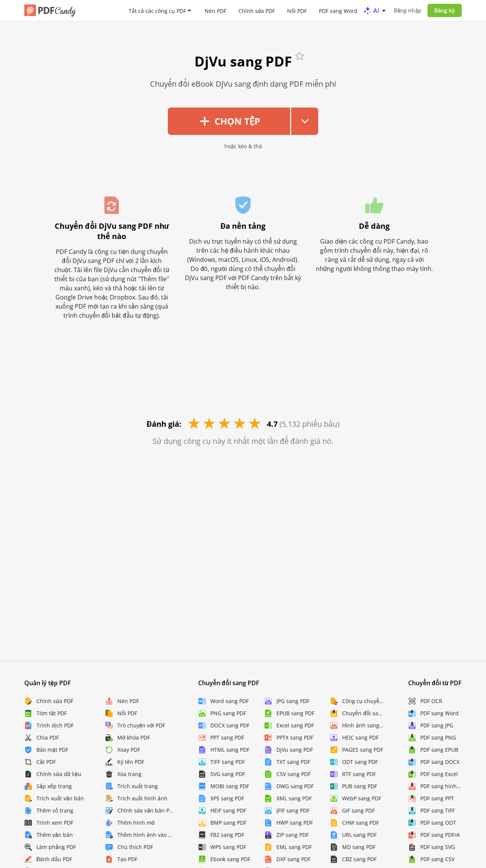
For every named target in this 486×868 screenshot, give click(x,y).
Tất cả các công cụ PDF (157, 10)
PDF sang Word (338, 10)
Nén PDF (215, 10)
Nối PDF (297, 10)
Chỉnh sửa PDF (257, 10)
